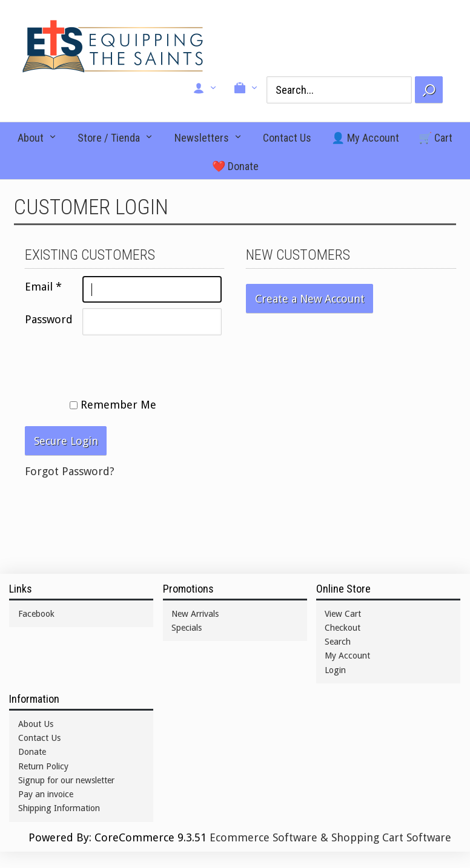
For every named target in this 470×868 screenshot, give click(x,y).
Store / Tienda (109, 138)
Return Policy (43, 766)
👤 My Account (365, 138)
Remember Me (113, 405)
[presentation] (117, 364)
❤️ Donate (235, 166)
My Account (347, 656)
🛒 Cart (435, 138)
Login (335, 670)
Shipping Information (59, 808)
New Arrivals (195, 614)
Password (49, 319)
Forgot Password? (70, 471)
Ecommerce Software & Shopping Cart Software (330, 837)
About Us (36, 724)
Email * (43, 287)
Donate (32, 752)
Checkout (343, 628)
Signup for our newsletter (66, 780)
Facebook (36, 614)
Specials (187, 628)
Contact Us (287, 138)
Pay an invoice (46, 794)
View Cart (343, 614)
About (31, 138)
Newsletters (202, 138)
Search (338, 642)
